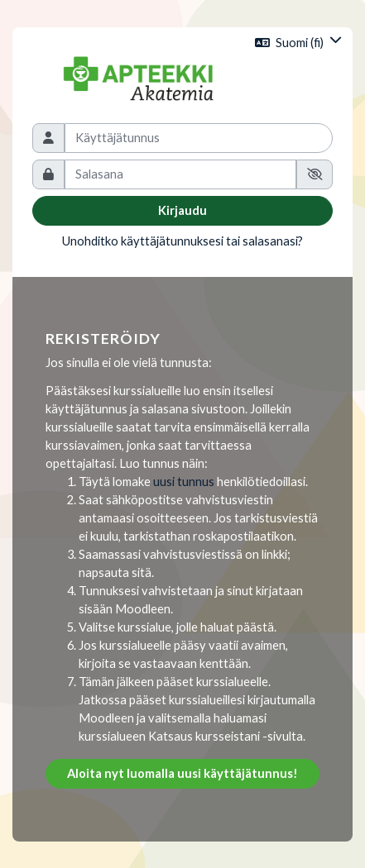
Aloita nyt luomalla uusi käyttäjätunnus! (182, 773)
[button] (298, 43)
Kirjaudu (182, 210)
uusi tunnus (184, 482)
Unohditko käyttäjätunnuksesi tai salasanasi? (182, 241)
